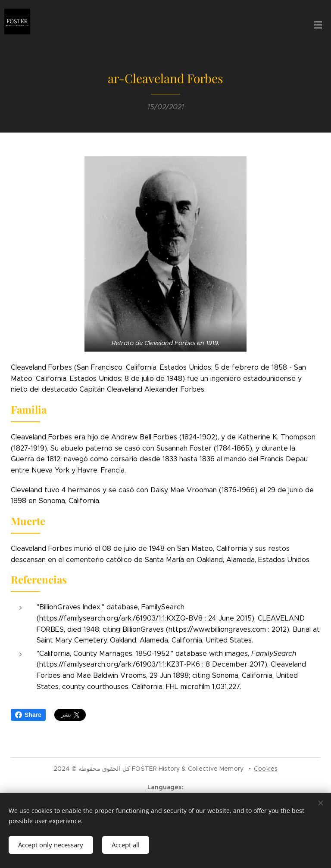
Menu (318, 25)
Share (28, 715)
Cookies (266, 769)
